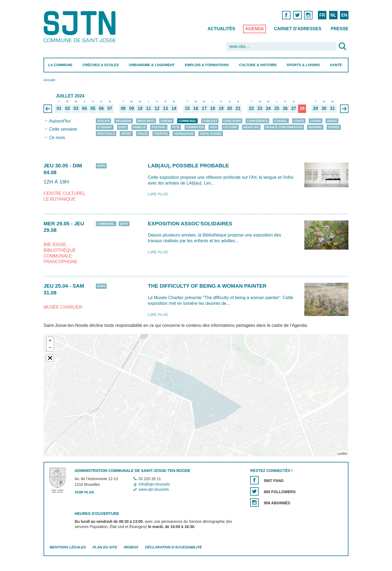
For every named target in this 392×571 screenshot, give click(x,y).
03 (76, 108)
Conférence (257, 121)
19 (221, 108)
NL (333, 15)
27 (294, 108)
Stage (143, 134)
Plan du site (105, 547)
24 (268, 108)
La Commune (60, 65)
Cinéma (166, 121)
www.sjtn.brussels (154, 489)
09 (132, 108)
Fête (176, 127)
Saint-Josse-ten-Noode (81, 27)
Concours (232, 121)
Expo (123, 127)
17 (204, 108)
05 (93, 108)
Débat (332, 121)
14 (174, 108)
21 (238, 108)
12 (157, 108)
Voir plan (84, 492)
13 (166, 108)
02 (68, 108)
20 (229, 108)
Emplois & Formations (207, 65)
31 (332, 108)
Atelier (103, 121)
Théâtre (161, 134)
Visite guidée (211, 134)
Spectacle (106, 134)
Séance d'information (284, 127)
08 (123, 108)
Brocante (146, 121)
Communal (187, 121)
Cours (316, 121)
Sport (126, 134)
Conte (299, 121)
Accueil (49, 80)
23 (260, 108)
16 (196, 108)
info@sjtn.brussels (154, 484)
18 (213, 108)
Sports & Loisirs (303, 65)
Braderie (123, 121)
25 (277, 108)
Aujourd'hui (60, 121)
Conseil (281, 121)
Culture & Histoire (258, 65)
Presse (340, 29)
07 (110, 108)
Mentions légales (68, 547)
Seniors (315, 127)
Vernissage (184, 134)
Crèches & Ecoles (101, 65)
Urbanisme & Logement (152, 65)
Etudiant (105, 127)
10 (140, 108)
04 (84, 108)
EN (344, 15)
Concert (210, 121)
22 (252, 108)
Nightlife (251, 127)
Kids (213, 127)
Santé (336, 65)
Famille (139, 127)
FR (322, 15)
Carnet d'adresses (298, 29)
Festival (159, 127)
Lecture (230, 127)
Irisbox (131, 547)
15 (187, 108)
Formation (195, 127)
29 (316, 108)
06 (101, 108)
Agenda (254, 29)
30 (324, 108)
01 (59, 108)
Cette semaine (63, 129)
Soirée (334, 127)
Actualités (221, 29)
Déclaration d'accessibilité (174, 547)
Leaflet (342, 454)
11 (149, 108)
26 (285, 108)
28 (302, 108)
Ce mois (57, 138)
